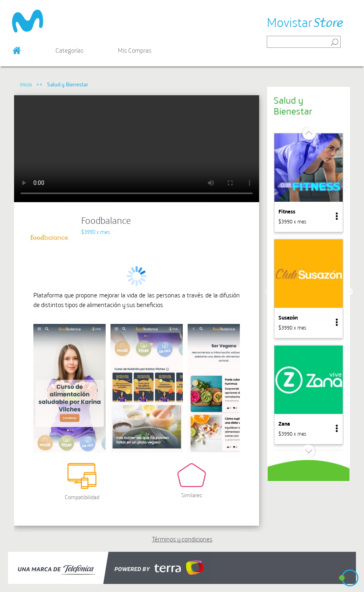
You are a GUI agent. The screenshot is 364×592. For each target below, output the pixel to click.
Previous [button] (268, 292)
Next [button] (350, 292)
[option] (309, 183)
